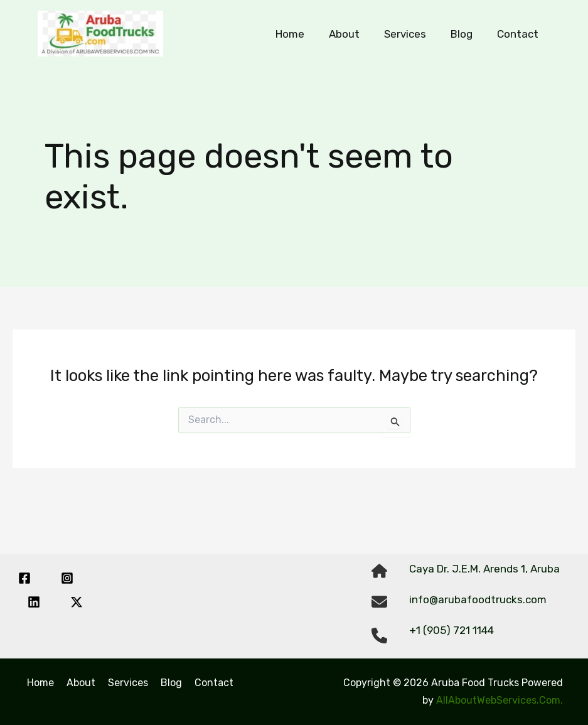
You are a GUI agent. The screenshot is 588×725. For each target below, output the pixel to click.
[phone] (379, 636)
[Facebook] (24, 578)
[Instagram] (67, 578)
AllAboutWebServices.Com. (500, 700)
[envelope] (379, 602)
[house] (379, 571)
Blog (466, 34)
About (355, 34)
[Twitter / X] (77, 602)
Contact (519, 34)
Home (304, 34)
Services (413, 34)
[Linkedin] (34, 602)
